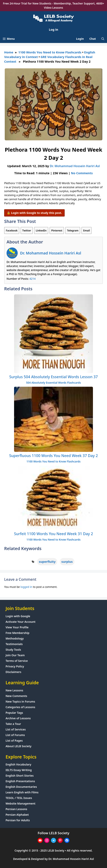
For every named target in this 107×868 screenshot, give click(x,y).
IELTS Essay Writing (19, 770)
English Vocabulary (18, 764)
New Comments (16, 696)
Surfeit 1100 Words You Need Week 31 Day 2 (54, 534)
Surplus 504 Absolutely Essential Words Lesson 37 (53, 377)
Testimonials (14, 644)
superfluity (47, 562)
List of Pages (14, 741)
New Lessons (14, 690)
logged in (26, 587)
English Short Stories (20, 776)
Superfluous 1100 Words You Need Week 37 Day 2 (53, 456)
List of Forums (15, 735)
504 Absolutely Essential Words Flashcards (54, 383)
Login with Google (18, 616)
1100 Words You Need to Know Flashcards (50, 52)
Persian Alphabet (17, 815)
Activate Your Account (20, 622)
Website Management (20, 803)
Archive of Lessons (18, 718)
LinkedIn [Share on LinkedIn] (41, 230)
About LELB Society (19, 746)
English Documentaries (21, 787)
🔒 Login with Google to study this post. (34, 213)
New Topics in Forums (20, 702)
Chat (93, 39)
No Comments (82, 173)
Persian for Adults (18, 820)
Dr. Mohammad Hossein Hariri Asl (51, 253)
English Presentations (20, 781)
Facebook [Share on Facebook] (12, 230)
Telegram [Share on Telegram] (73, 230)
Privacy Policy (15, 666)
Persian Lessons (16, 809)
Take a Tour (13, 724)
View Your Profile (17, 627)
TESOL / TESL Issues (19, 798)
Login (80, 39)
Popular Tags (14, 713)
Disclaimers (13, 672)
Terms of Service (17, 661)
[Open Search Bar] (103, 39)
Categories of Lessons (20, 707)
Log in (54, 29)
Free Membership (17, 633)
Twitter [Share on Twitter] (27, 230)
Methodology (15, 638)
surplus (67, 562)
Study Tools (13, 650)
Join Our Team (15, 655)
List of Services (16, 729)
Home (9, 52)
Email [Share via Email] (87, 230)
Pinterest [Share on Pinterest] (57, 230)
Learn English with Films (22, 792)
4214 (32, 279)
